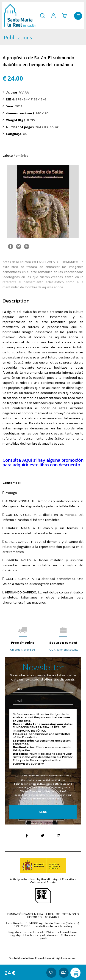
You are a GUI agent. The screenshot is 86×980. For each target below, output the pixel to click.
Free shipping (23, 642)
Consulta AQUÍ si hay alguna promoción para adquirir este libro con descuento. (43, 462)
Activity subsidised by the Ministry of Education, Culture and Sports (43, 881)
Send (43, 812)
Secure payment (63, 642)
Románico (21, 156)
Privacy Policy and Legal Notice (43, 798)
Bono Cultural (43, 896)
